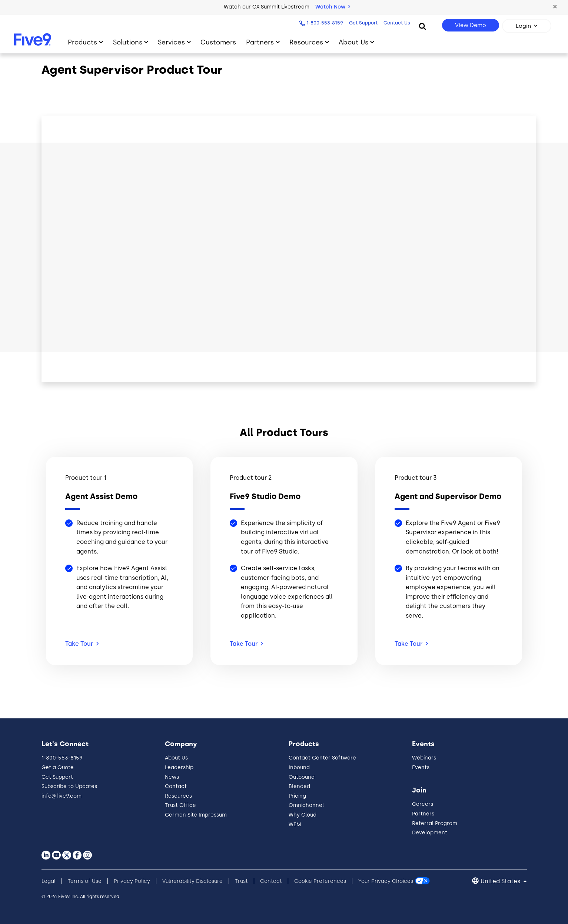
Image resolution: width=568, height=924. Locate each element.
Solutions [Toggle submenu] (128, 42)
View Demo (471, 25)
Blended (299, 786)
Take (82, 644)
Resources (178, 796)
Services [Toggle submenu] (171, 42)
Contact (176, 786)
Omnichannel (306, 805)
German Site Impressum (196, 815)
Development (430, 833)
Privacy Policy (132, 881)
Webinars (424, 758)
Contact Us (396, 23)
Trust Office (180, 805)
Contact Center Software (322, 758)
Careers (423, 804)
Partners (423, 814)
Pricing (297, 796)
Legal (49, 881)
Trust (241, 881)
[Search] (422, 26)
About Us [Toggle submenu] (353, 42)
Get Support (362, 23)
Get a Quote (58, 767)
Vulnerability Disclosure (192, 881)
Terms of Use (85, 881)
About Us (176, 758)
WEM (295, 825)
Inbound (299, 767)
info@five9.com (62, 796)
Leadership (179, 767)
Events (421, 767)
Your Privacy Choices (386, 881)
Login (523, 26)
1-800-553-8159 (324, 23)
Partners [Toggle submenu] (260, 42)
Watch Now (333, 7)
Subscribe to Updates (69, 786)
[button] (555, 7)
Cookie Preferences (320, 881)
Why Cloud (303, 815)
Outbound (302, 777)
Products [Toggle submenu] (82, 42)
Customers (218, 42)
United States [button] (501, 881)
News (172, 777)
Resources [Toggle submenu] (306, 42)
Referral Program (435, 823)
